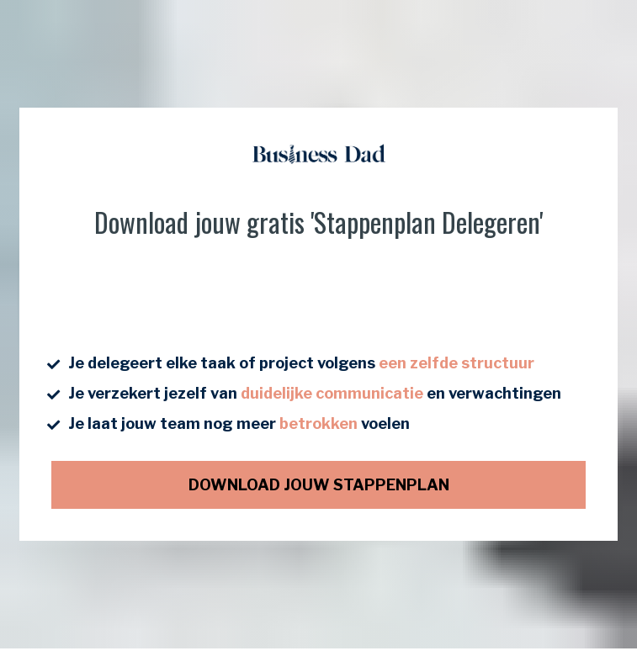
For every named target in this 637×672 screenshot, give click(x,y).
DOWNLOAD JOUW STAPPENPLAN (319, 481)
